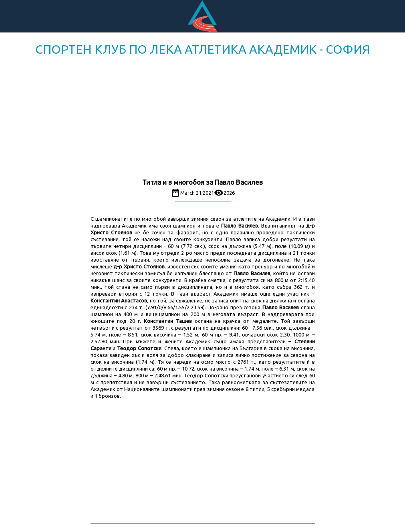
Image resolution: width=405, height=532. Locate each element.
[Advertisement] (202, 119)
